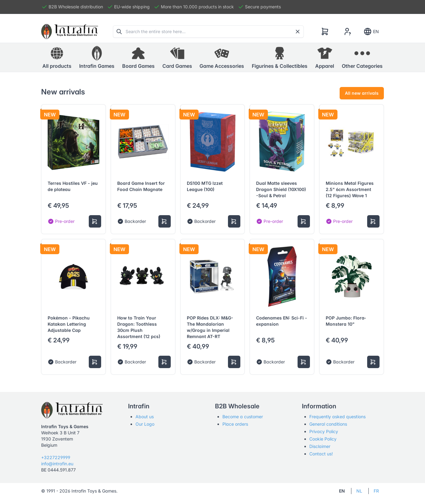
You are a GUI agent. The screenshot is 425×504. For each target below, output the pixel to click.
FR (376, 491)
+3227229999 (56, 457)
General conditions (328, 424)
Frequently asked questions (337, 417)
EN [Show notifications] (371, 32)
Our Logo (145, 424)
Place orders (235, 424)
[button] (97, 58)
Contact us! (321, 454)
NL (359, 491)
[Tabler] (70, 32)
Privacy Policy (324, 431)
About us (145, 417)
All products (57, 57)
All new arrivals (362, 93)
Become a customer (243, 417)
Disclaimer (320, 446)
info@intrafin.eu (57, 464)
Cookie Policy (323, 439)
